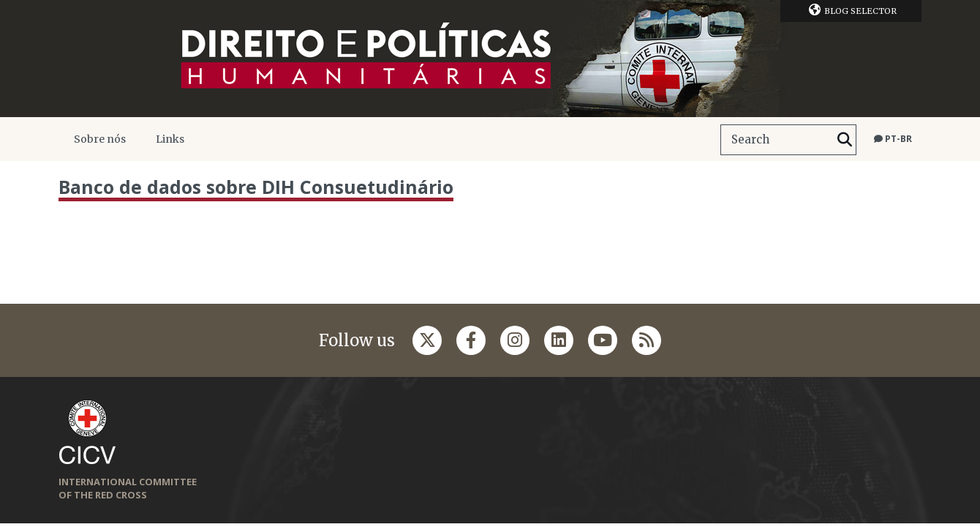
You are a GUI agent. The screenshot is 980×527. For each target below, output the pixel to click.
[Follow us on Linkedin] (559, 340)
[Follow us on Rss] (647, 340)
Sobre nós (100, 139)
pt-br (893, 139)
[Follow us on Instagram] (515, 340)
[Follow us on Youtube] (603, 340)
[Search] (845, 140)
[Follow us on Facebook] (471, 340)
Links (170, 139)
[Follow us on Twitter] (427, 340)
